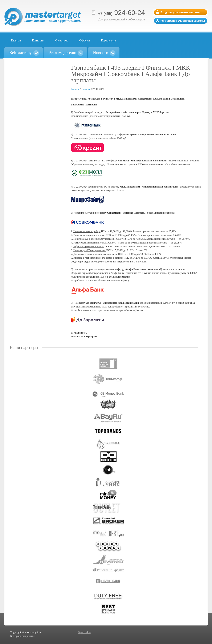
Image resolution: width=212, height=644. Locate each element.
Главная (16, 41)
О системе (62, 41)
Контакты (38, 41)
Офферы (85, 41)
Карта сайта (109, 41)
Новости (86, 89)
